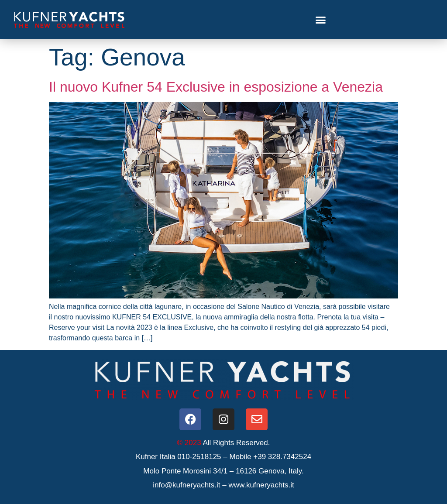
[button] (321, 20)
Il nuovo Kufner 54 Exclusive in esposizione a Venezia (216, 87)
